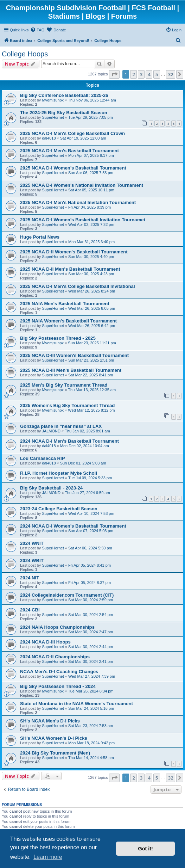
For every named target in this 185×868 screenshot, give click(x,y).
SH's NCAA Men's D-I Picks (50, 721)
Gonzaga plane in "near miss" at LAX (61, 426)
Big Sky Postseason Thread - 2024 (58, 686)
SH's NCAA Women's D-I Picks (54, 738)
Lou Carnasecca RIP (43, 458)
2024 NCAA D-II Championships (55, 657)
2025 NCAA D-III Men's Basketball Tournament (71, 370)
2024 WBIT (32, 561)
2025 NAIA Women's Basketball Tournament (68, 321)
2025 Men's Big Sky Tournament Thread (64, 385)
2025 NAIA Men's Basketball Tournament (65, 304)
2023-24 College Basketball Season (59, 509)
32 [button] (171, 74)
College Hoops (25, 54)
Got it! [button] (146, 849)
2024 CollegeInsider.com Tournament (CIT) (67, 595)
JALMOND (51, 431)
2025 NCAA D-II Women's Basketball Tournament (74, 252)
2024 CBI (30, 610)
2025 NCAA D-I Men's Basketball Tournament (69, 151)
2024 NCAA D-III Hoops (45, 642)
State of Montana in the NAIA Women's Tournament (76, 704)
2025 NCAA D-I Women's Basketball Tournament (73, 168)
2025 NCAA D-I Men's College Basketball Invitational (78, 286)
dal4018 (49, 138)
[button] (114, 74)
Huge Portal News (40, 237)
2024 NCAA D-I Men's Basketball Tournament (69, 441)
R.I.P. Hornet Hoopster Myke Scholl (59, 473)
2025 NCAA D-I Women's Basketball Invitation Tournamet (83, 220)
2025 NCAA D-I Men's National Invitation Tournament (78, 202)
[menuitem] (37, 30)
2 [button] (133, 74)
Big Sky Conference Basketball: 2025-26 (64, 95)
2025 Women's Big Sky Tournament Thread (67, 405)
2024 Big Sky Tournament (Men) (55, 753)
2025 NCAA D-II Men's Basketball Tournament (70, 269)
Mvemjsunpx (53, 100)
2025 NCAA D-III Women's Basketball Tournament (74, 355)
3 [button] (141, 74)
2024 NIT (30, 578)
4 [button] (149, 74)
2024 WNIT (32, 543)
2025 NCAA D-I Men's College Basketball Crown (72, 133)
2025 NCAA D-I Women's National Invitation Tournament (82, 185)
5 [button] (157, 74)
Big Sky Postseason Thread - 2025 (58, 338)
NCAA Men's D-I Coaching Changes (59, 672)
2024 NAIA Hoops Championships (57, 627)
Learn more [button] (48, 857)
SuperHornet (53, 117)
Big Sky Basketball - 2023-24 (51, 488)
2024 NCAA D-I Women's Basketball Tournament (73, 526)
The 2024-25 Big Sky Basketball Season (64, 113)
